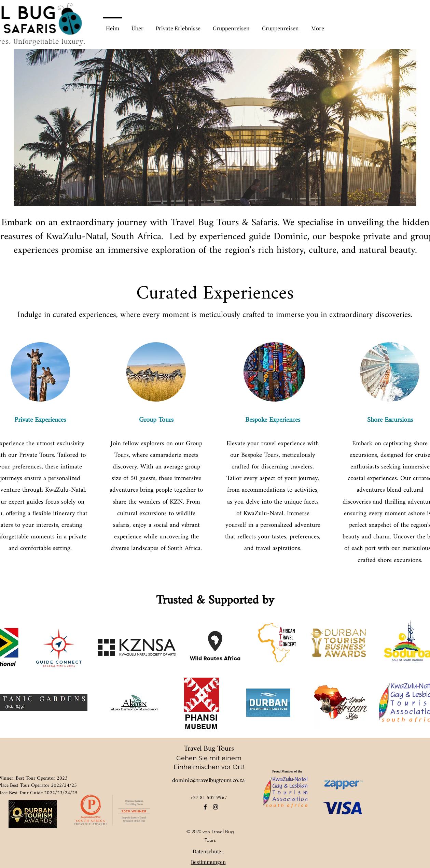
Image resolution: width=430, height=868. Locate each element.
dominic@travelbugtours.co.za (209, 780)
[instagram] (216, 807)
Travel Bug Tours (209, 749)
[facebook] (205, 807)
